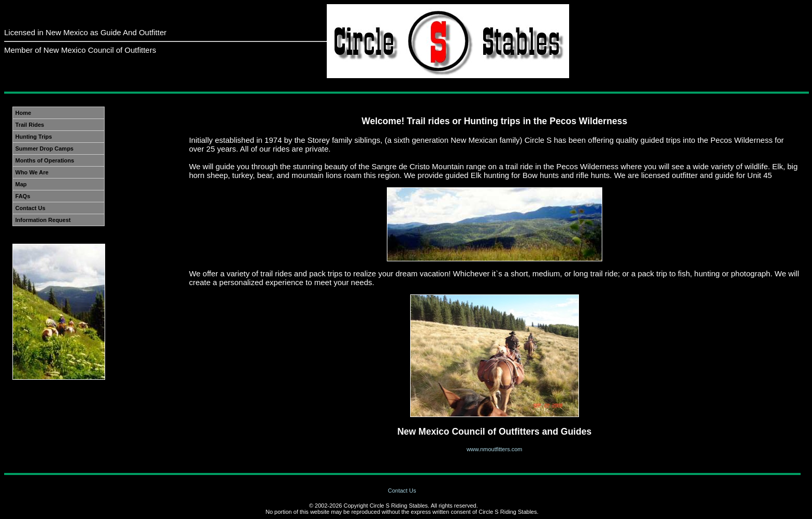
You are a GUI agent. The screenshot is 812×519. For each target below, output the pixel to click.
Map (21, 184)
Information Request (43, 220)
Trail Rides (30, 125)
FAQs (23, 196)
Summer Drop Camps (45, 149)
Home (24, 113)
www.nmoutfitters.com (495, 449)
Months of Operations (45, 160)
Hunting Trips (34, 137)
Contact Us (31, 208)
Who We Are (32, 172)
